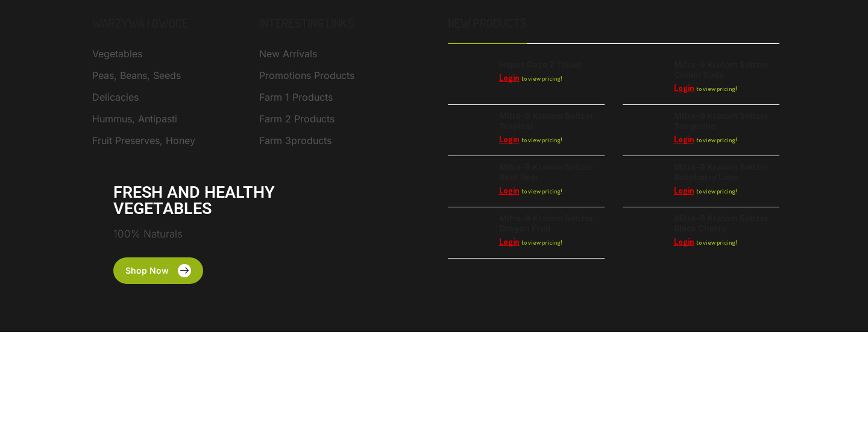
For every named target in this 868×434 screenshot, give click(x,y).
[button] (158, 271)
